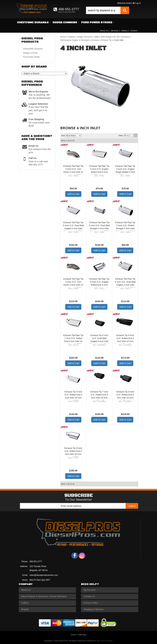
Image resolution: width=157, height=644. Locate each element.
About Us (104, 31)
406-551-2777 (36, 562)
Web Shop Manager (104, 641)
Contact (134, 31)
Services (115, 31)
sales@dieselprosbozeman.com (44, 575)
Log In (137, 3)
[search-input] (103, 10)
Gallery (124, 31)
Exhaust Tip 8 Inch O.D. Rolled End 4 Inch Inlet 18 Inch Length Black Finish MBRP (125, 398)
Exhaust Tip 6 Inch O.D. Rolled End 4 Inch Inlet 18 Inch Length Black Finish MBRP (125, 341)
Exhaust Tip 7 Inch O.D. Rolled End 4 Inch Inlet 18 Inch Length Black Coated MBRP (99, 398)
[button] (108, 10)
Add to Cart (73, 194)
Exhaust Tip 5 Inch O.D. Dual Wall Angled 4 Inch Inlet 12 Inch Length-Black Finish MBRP (99, 341)
